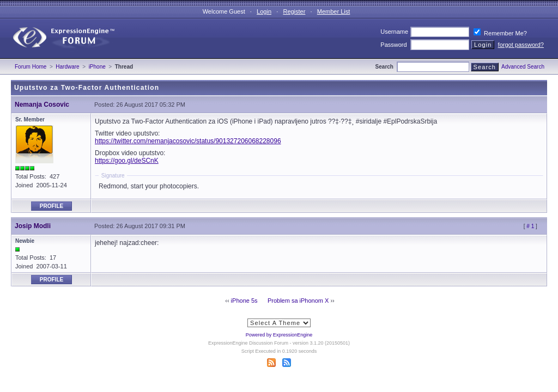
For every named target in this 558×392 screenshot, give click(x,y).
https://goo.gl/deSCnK (127, 161)
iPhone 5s (244, 301)
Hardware (67, 67)
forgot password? (521, 45)
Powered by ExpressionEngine (279, 335)
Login (264, 11)
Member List (334, 11)
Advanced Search (523, 67)
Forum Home (31, 67)
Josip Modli (33, 226)
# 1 (530, 226)
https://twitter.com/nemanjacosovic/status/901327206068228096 (188, 141)
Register (294, 11)
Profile (51, 206)
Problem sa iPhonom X (298, 301)
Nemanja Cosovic (42, 105)
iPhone (97, 67)
